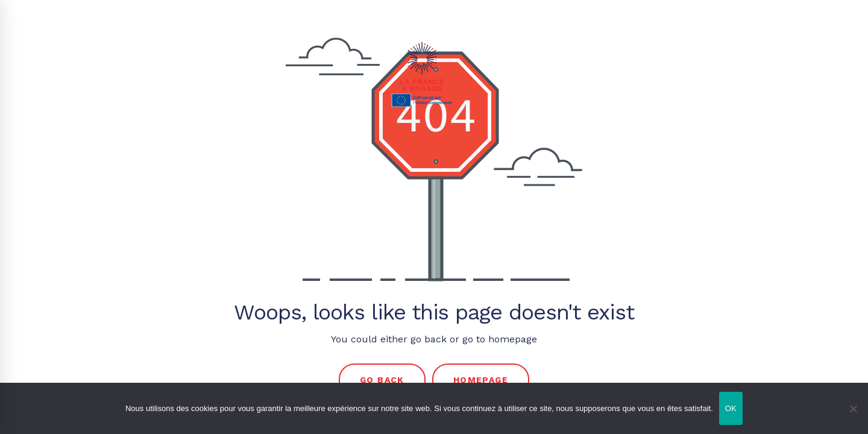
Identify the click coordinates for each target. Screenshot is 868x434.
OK (731, 408)
